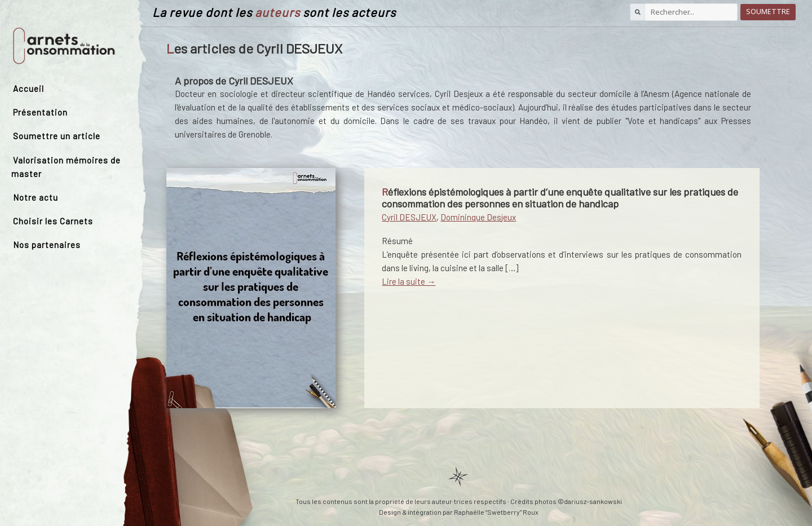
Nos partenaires (47, 245)
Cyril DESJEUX (409, 217)
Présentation (40, 112)
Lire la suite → (409, 281)
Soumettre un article (57, 136)
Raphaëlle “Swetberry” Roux (496, 512)
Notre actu (36, 197)
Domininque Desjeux (478, 217)
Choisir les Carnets (53, 221)
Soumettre (768, 12)
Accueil (28, 89)
